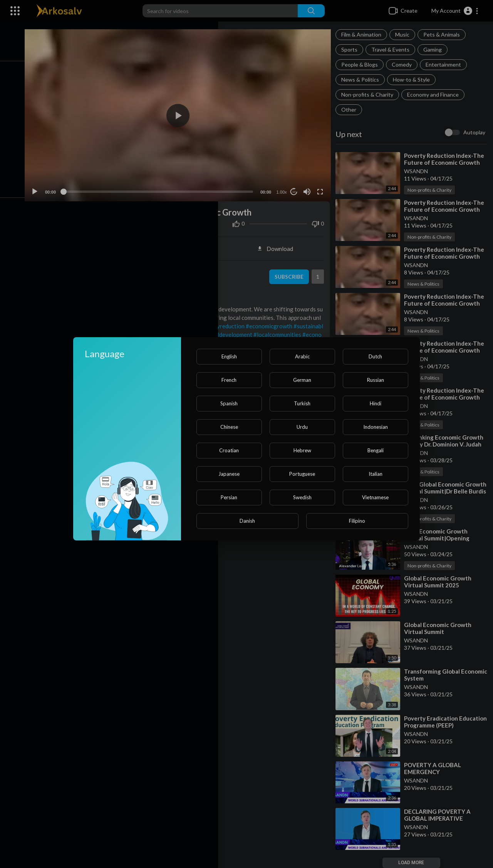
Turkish (302, 403)
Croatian (229, 450)
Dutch (375, 356)
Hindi (376, 403)
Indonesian (376, 427)
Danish (247, 521)
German (302, 380)
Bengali (376, 450)
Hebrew (302, 450)
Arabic (302, 356)
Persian (229, 497)
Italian (376, 474)
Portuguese (302, 474)
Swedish (302, 497)
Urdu (302, 427)
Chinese (229, 427)
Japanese (229, 474)
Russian (376, 380)
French (229, 380)
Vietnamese (375, 497)
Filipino (357, 521)
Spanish (229, 403)
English (229, 356)
